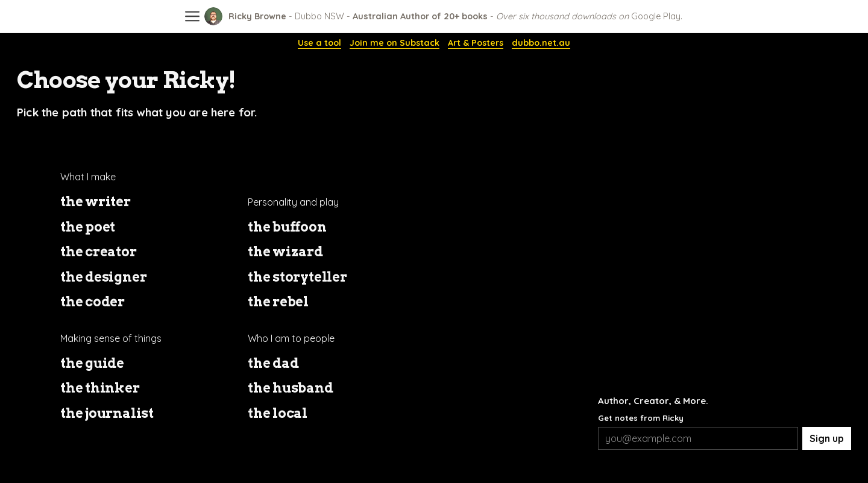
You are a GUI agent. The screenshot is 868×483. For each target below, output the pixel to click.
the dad (273, 363)
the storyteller (297, 277)
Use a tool (319, 43)
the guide (92, 363)
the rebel (278, 301)
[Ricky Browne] (443, 16)
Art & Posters (476, 43)
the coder (93, 301)
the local (278, 413)
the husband (291, 388)
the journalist (107, 413)
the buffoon (287, 227)
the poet (88, 227)
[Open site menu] (192, 13)
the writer (96, 201)
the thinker (100, 388)
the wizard (285, 251)
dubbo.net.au (541, 43)
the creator (99, 251)
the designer (103, 277)
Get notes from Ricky (641, 418)
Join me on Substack (395, 43)
